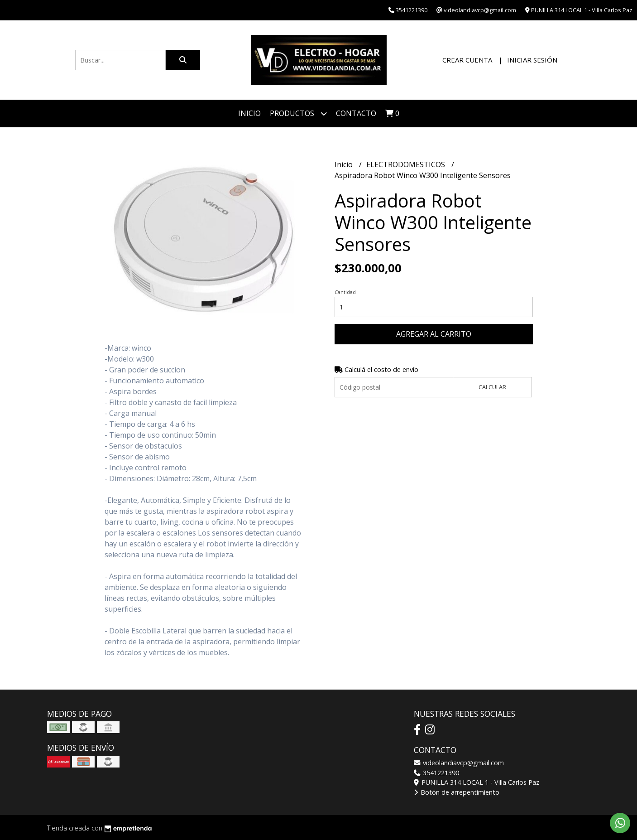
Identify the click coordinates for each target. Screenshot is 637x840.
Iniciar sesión (532, 60)
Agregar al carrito (434, 334)
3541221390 (436, 773)
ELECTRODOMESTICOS (407, 164)
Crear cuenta (467, 60)
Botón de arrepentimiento (457, 792)
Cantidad (345, 292)
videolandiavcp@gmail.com (459, 763)
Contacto (356, 113)
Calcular (492, 387)
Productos (298, 113)
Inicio (249, 113)
